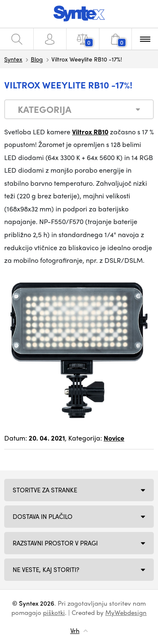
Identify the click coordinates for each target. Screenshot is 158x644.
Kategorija (44, 109)
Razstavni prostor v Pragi (55, 543)
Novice (114, 438)
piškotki (54, 612)
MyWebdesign (126, 612)
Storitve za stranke (45, 490)
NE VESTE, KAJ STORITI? (46, 569)
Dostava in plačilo (43, 516)
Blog (37, 59)
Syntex (13, 59)
